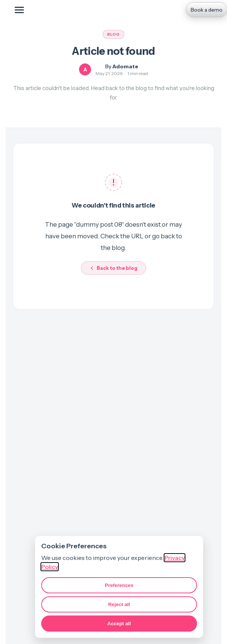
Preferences (119, 585)
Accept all (119, 624)
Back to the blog (113, 268)
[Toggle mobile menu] (19, 10)
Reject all (119, 604)
